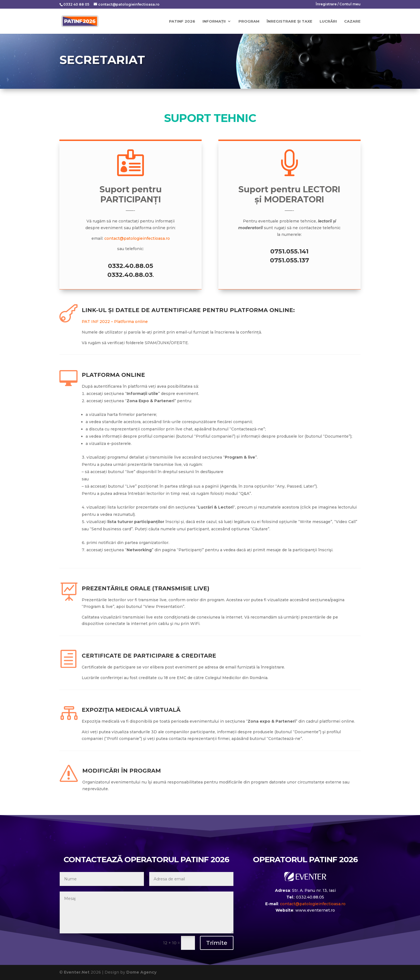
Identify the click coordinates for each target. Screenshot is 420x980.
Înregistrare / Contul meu (338, 4)
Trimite (217, 943)
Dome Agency (141, 972)
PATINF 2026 (182, 21)
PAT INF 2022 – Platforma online (115, 322)
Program (249, 21)
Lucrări (328, 21)
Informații (214, 21)
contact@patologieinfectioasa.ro (137, 238)
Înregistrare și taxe (289, 21)
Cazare (352, 21)
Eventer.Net (77, 972)
